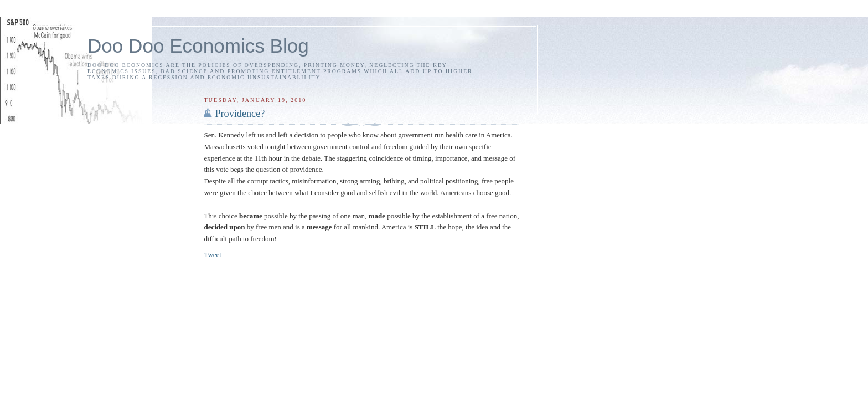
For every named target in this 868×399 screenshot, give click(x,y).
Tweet (213, 255)
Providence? (240, 114)
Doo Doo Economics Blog (198, 46)
